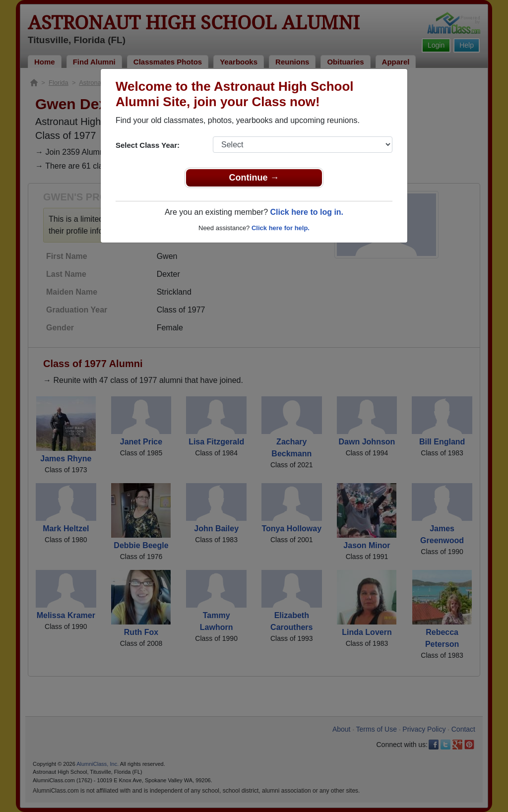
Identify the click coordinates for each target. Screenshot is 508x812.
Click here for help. (281, 228)
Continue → (254, 178)
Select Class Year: (148, 145)
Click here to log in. (307, 212)
